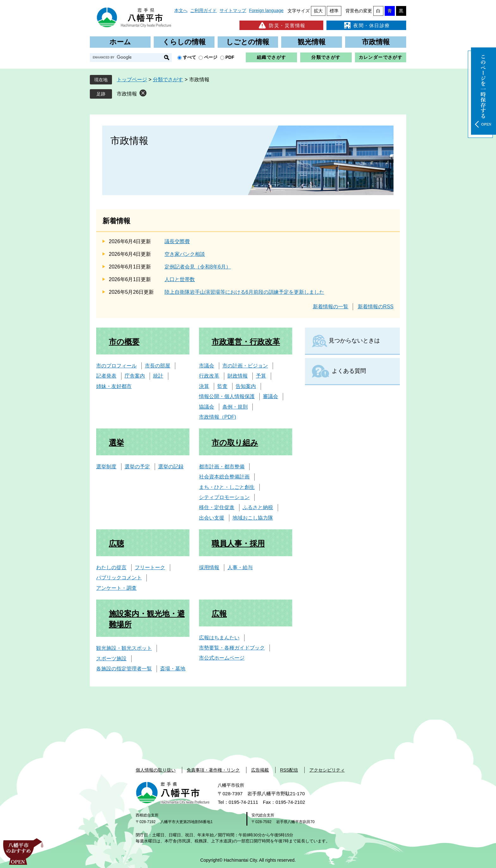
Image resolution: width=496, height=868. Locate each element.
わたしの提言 (111, 567)
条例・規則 (235, 407)
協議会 (207, 407)
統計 (158, 376)
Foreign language (266, 10)
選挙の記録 (171, 467)
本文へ (181, 10)
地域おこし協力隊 (253, 518)
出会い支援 (212, 518)
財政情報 (238, 376)
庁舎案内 (135, 376)
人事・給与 (240, 567)
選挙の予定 (137, 467)
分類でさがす (326, 57)
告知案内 (246, 386)
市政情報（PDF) (217, 417)
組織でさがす (271, 57)
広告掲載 (260, 770)
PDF (230, 57)
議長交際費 (177, 241)
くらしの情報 (184, 42)
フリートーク (150, 567)
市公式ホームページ (222, 658)
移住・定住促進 (217, 507)
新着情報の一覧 (331, 307)
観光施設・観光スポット (124, 648)
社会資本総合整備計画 (224, 477)
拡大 (318, 11)
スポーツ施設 (111, 659)
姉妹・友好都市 (114, 386)
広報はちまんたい (219, 638)
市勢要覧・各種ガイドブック (232, 648)
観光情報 (312, 42)
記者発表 (106, 376)
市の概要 (124, 342)
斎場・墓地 (173, 669)
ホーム (120, 42)
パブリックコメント (119, 578)
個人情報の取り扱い (156, 770)
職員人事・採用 (238, 543)
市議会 (207, 366)
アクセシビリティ (327, 770)
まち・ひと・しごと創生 (227, 487)
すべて (189, 57)
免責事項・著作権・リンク (213, 770)
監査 (222, 386)
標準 (334, 11)
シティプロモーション (224, 497)
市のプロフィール (116, 366)
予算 (261, 376)
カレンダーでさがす (381, 57)
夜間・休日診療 (366, 25)
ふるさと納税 (258, 507)
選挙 (116, 443)
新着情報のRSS (376, 307)
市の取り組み (235, 443)
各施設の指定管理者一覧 (124, 669)
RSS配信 (289, 770)
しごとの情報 (248, 42)
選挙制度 (106, 467)
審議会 (270, 396)
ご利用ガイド (203, 10)
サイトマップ (233, 10)
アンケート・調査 (116, 588)
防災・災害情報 (281, 25)
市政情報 (376, 42)
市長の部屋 (158, 366)
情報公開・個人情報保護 (227, 396)
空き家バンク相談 (185, 254)
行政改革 (209, 376)
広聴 (116, 543)
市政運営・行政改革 (246, 342)
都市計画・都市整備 (222, 467)
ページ (211, 57)
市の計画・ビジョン (245, 366)
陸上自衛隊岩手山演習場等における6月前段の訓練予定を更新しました (244, 292)
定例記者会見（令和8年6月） (198, 267)
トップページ (132, 80)
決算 (204, 386)
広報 (219, 614)
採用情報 (209, 567)
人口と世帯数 (180, 279)
